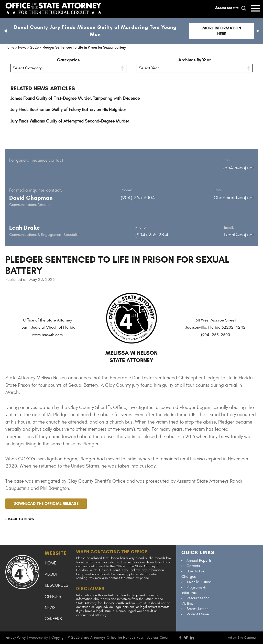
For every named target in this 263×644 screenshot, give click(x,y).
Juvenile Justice (199, 582)
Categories (68, 60)
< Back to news (20, 519)
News (50, 608)
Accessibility (38, 637)
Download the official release (46, 503)
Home (51, 563)
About (51, 574)
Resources (57, 585)
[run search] (244, 8)
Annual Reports (199, 560)
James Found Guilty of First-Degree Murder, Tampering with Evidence (75, 98)
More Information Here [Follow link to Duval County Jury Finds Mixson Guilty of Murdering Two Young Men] (222, 31)
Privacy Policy (15, 637)
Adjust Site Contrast (242, 638)
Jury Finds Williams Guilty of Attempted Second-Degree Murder (70, 121)
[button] (5, 31)
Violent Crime (198, 614)
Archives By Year (195, 60)
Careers (53, 619)
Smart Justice (198, 609)
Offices (53, 597)
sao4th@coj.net (238, 168)
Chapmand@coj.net (234, 198)
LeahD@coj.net (239, 235)
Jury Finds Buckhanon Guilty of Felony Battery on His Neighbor (68, 110)
